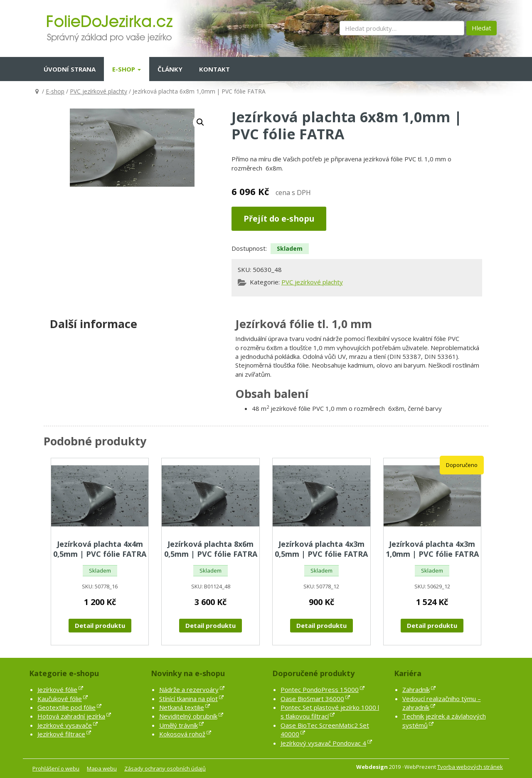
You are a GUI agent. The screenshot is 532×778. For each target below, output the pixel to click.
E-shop (127, 69)
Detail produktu (100, 625)
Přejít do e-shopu (279, 219)
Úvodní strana (70, 69)
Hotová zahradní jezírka (71, 716)
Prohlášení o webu (56, 768)
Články (170, 69)
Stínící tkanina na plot (188, 699)
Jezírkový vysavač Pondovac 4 (323, 743)
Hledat (482, 28)
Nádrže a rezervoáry (189, 689)
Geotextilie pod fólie (66, 707)
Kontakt (214, 69)
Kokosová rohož (182, 734)
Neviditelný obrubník (188, 716)
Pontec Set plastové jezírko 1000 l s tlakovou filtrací (330, 712)
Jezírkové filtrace (61, 734)
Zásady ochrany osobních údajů (165, 768)
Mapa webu (102, 768)
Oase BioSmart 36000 (312, 699)
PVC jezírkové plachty (99, 91)
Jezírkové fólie (57, 689)
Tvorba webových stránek (470, 767)
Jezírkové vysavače (65, 725)
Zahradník (416, 689)
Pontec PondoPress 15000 (320, 689)
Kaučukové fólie (60, 699)
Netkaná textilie (182, 707)
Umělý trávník (179, 725)
